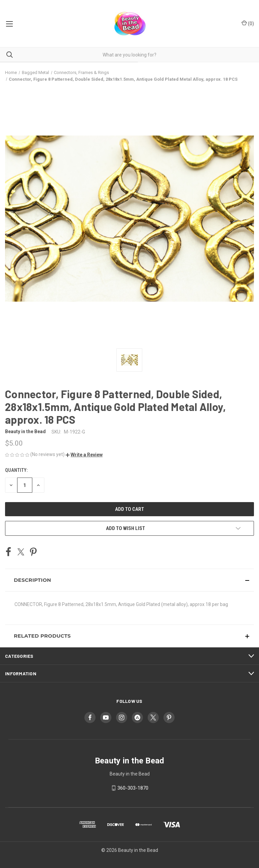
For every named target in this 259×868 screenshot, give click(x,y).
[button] (84, 455)
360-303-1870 (133, 788)
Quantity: (16, 470)
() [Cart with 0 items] (248, 23)
